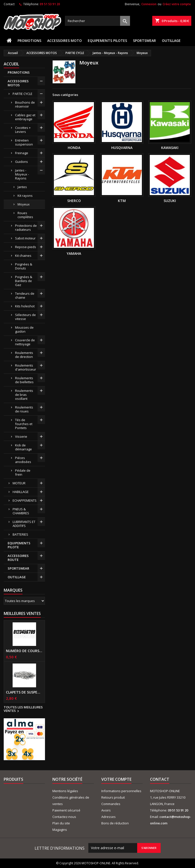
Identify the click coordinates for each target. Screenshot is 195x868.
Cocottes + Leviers (23, 130)
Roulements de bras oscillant (24, 395)
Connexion (149, 4)
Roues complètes (25, 215)
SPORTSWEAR (144, 41)
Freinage (22, 153)
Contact (9, 4)
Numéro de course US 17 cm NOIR (24, 651)
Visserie (21, 436)
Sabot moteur (25, 238)
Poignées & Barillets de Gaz (24, 281)
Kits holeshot (25, 306)
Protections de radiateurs (26, 228)
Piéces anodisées (23, 460)
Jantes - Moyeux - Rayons (22, 174)
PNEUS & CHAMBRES (21, 511)
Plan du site (61, 823)
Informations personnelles (121, 791)
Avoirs (106, 810)
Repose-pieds (26, 247)
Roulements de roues (24, 409)
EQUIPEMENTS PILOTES (107, 41)
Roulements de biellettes (24, 380)
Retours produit (113, 797)
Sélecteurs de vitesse (25, 317)
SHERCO (74, 201)
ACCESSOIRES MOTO (65, 41)
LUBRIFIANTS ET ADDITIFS (24, 524)
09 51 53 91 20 (50, 4)
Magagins (60, 830)
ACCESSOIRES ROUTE (18, 558)
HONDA (74, 148)
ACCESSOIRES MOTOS (18, 83)
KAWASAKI (170, 148)
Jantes (22, 187)
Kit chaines (23, 256)
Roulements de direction (24, 355)
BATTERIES (20, 534)
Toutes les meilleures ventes (23, 709)
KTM (122, 201)
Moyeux (24, 204)
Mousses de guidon (24, 329)
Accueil (11, 64)
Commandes (111, 804)
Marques (13, 590)
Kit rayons (25, 196)
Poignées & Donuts (24, 266)
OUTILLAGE (171, 41)
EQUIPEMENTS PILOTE (19, 545)
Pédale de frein (23, 472)
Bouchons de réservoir (25, 104)
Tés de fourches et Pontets (24, 424)
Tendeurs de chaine (25, 295)
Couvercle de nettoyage (25, 342)
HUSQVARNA (122, 148)
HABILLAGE (21, 492)
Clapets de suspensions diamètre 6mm (24, 692)
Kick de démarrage (23, 447)
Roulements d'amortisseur (26, 367)
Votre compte (116, 779)
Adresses (108, 817)
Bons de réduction (115, 823)
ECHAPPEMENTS (25, 500)
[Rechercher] (97, 21)
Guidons (22, 162)
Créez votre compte (177, 4)
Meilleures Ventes (22, 613)
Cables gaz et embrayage (25, 117)
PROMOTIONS (29, 41)
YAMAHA (74, 253)
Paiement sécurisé (66, 810)
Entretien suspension (24, 142)
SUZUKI (170, 201)
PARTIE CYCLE (22, 94)
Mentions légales (65, 791)
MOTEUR (19, 483)
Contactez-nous (64, 817)
